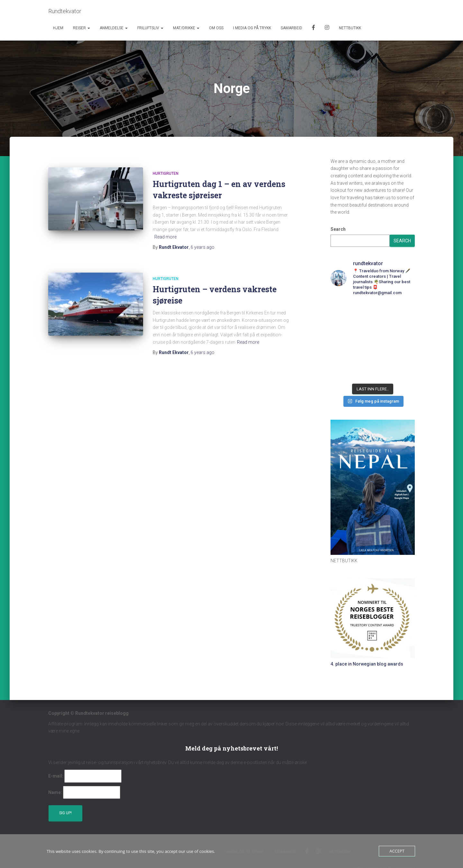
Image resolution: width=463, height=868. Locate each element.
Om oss (216, 28)
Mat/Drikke (186, 28)
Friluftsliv (150, 28)
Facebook (313, 28)
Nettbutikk (350, 28)
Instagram (327, 28)
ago (203, 247)
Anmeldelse (114, 28)
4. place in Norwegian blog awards (367, 664)
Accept (397, 851)
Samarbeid (291, 28)
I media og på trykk (252, 28)
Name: (55, 792)
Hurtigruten (166, 173)
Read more (165, 237)
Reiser (82, 28)
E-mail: (56, 776)
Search (338, 229)
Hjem (58, 28)
